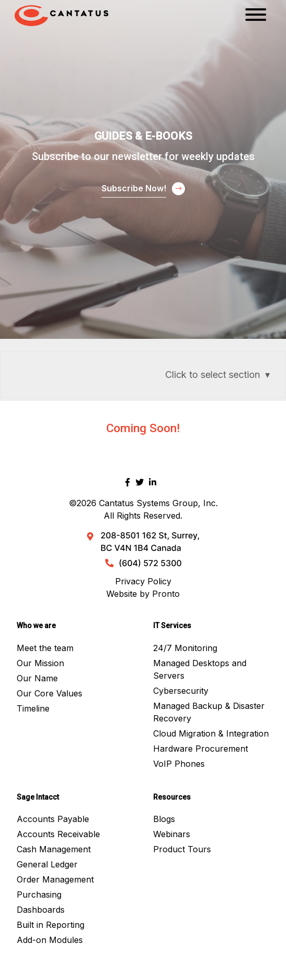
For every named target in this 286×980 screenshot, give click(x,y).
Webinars (172, 834)
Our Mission (40, 663)
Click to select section (213, 375)
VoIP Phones (179, 764)
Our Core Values (49, 693)
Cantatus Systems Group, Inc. (158, 503)
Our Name (37, 678)
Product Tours (182, 849)
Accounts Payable (53, 819)
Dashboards (41, 910)
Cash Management (54, 849)
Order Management (55, 879)
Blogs (164, 819)
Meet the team (45, 648)
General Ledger (47, 864)
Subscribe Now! (134, 188)
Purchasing (39, 895)
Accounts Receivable (58, 834)
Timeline (33, 708)
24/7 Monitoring (185, 648)
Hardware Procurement (201, 749)
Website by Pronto (143, 594)
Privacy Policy (143, 581)
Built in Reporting (51, 925)
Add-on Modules (50, 940)
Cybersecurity (181, 691)
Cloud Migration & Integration (211, 733)
